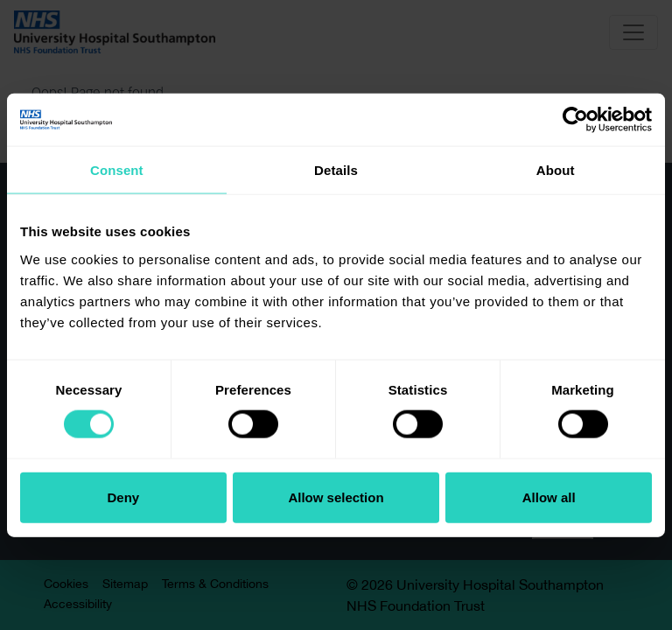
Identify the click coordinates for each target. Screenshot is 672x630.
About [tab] (556, 170)
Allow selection (336, 497)
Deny (123, 497)
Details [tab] (336, 170)
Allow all (549, 497)
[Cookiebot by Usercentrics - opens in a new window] (575, 120)
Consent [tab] (117, 170)
